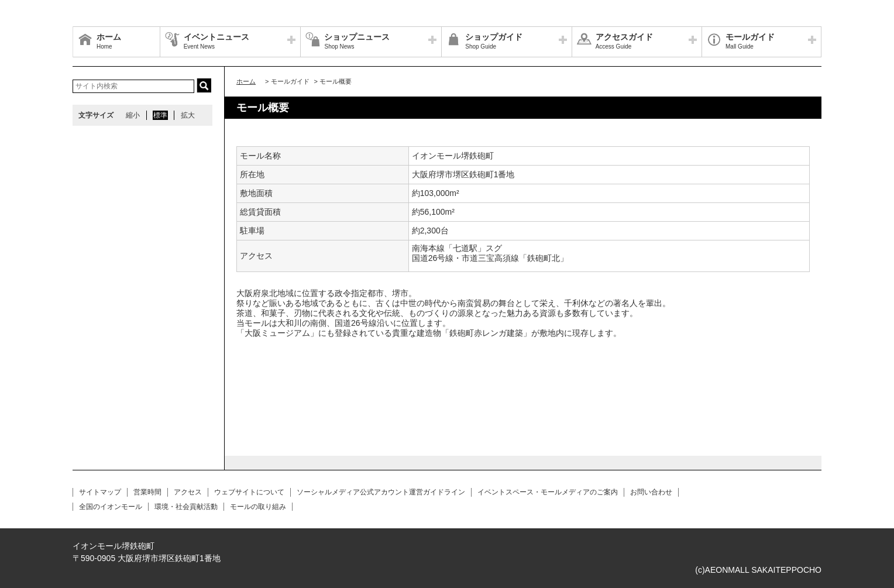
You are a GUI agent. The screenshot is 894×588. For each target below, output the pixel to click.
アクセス (188, 492)
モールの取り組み (258, 507)
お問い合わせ (651, 492)
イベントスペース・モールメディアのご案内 (548, 492)
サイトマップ (100, 492)
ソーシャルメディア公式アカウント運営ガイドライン (381, 492)
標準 (160, 115)
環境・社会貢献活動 (186, 507)
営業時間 (147, 492)
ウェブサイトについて (249, 492)
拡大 (188, 115)
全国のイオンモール (111, 507)
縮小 (133, 115)
